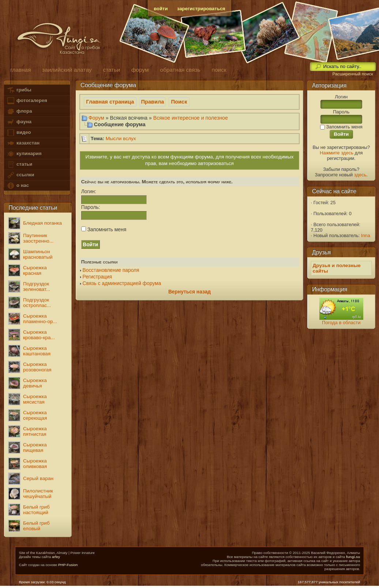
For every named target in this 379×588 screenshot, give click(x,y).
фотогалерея (27, 101)
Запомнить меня (104, 229)
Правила (153, 102)
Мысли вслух (121, 138)
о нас (18, 186)
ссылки (20, 175)
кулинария (24, 154)
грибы (19, 90)
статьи (19, 164)
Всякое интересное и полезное (191, 118)
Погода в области (341, 323)
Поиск (179, 102)
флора (19, 111)
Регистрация (97, 277)
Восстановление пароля (111, 270)
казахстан (23, 143)
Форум (96, 118)
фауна (19, 122)
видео (19, 133)
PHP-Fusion (68, 565)
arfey (56, 557)
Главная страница (110, 102)
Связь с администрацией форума (122, 283)
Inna (366, 235)
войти (161, 9)
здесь (360, 175)
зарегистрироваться (201, 9)
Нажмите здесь (337, 153)
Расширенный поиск (352, 74)
